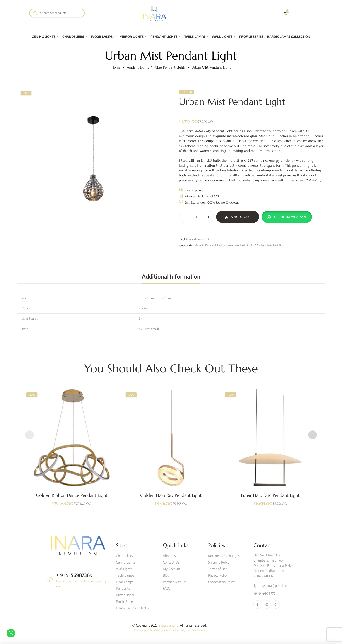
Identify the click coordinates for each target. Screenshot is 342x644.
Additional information (171, 276)
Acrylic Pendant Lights (210, 245)
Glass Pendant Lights (170, 67)
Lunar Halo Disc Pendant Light (270, 495)
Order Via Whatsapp (290, 217)
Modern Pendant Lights (271, 245)
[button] (288, 217)
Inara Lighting (168, 625)
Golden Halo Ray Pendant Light (171, 495)
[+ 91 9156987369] (50, 580)
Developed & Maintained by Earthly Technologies (169, 630)
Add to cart (241, 217)
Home (116, 67)
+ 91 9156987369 (74, 575)
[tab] (171, 276)
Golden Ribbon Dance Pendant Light (72, 495)
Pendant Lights (138, 67)
